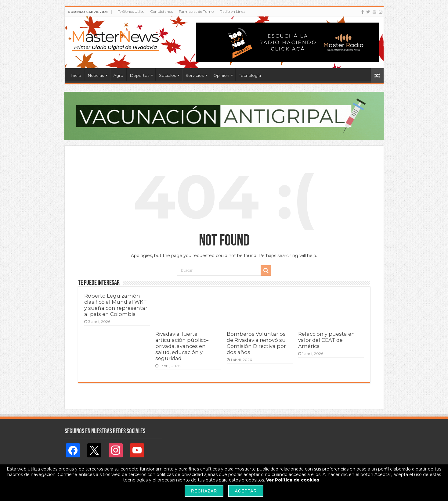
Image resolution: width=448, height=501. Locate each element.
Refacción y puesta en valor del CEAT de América (327, 340)
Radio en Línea (233, 11)
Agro (118, 75)
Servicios (195, 75)
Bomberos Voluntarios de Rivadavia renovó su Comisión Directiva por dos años (256, 343)
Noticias (96, 75)
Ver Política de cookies (293, 480)
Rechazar (204, 491)
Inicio (76, 75)
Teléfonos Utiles (131, 11)
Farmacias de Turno (196, 11)
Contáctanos (161, 11)
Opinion (221, 75)
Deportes (140, 75)
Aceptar (246, 491)
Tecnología (250, 75)
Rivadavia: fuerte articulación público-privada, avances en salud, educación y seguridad (182, 346)
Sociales (167, 75)
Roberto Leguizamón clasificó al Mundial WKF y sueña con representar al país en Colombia (116, 305)
